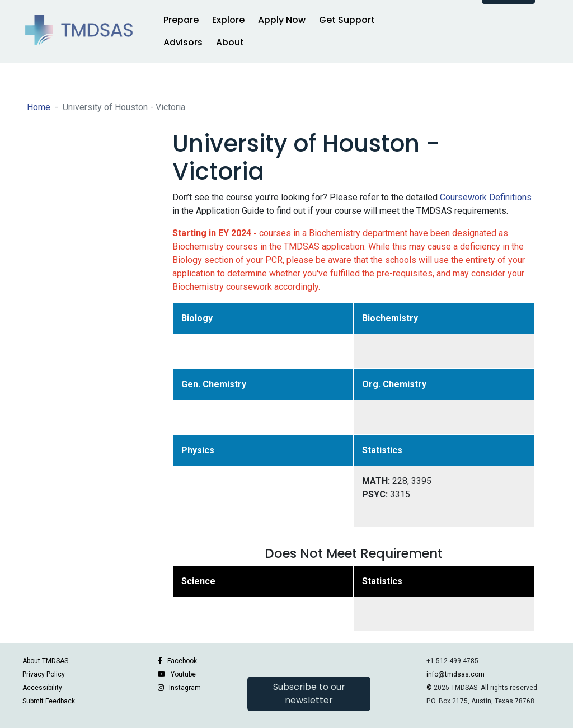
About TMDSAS (45, 661)
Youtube (183, 674)
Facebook (182, 661)
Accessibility (42, 688)
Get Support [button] (347, 20)
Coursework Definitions (486, 197)
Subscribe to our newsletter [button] (309, 694)
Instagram (185, 688)
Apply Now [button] (282, 20)
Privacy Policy (44, 674)
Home (39, 107)
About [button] (230, 42)
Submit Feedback (49, 701)
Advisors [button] (183, 42)
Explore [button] (228, 20)
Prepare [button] (181, 20)
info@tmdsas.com (455, 674)
